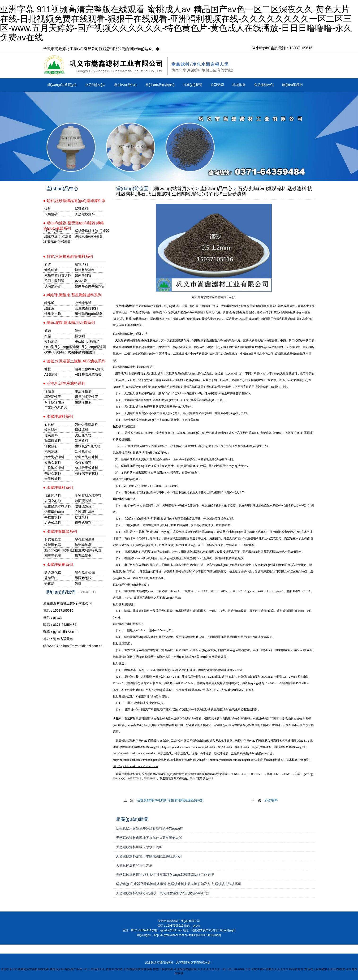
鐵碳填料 (82, 430)
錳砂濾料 (51, 430)
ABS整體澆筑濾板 (88, 374)
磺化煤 (49, 583)
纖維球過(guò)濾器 (58, 236)
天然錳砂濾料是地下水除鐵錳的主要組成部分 (149, 856)
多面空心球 (53, 501)
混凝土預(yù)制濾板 (89, 369)
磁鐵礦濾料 (53, 441)
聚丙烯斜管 (83, 275)
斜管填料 (271, 800)
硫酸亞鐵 (51, 578)
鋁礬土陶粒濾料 (86, 457)
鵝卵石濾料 (53, 473)
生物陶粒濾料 (54, 468)
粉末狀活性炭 (54, 402)
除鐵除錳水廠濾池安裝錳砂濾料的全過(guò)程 (150, 829)
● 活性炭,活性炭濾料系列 (64, 383)
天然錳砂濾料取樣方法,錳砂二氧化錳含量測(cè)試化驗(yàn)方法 (163, 893)
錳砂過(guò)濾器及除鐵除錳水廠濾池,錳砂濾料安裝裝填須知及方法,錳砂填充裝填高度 (179, 884)
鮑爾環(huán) (54, 512)
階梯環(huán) (85, 506)
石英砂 (49, 424)
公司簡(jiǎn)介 (95, 85)
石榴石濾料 (83, 462)
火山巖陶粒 (83, 435)
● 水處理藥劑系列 (58, 565)
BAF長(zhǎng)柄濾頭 (89, 347)
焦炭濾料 (51, 435)
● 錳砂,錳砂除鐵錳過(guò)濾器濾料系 (74, 201)
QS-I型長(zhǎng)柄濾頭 (59, 347)
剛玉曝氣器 (53, 556)
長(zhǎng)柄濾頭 (87, 341)
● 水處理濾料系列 (58, 416)
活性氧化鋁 (83, 451)
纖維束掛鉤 (53, 314)
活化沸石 (51, 446)
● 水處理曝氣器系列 (60, 531)
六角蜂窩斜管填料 (58, 275)
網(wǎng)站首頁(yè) (62, 85)
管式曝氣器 (53, 539)
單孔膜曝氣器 (85, 539)
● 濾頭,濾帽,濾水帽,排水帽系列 (69, 323)
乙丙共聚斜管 (54, 281)
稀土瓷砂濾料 (54, 457)
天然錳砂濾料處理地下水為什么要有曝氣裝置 (149, 838)
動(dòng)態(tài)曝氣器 (59, 550)
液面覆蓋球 (83, 501)
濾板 (48, 369)
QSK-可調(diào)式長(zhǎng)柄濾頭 (59, 352)
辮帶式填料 (83, 523)
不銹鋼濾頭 (83, 352)
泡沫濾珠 (51, 451)
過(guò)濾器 (53, 231)
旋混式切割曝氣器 (88, 550)
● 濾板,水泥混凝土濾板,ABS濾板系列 (74, 361)
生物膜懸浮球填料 (88, 495)
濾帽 (78, 331)
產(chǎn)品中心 (125, 85)
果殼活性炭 (83, 391)
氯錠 (78, 583)
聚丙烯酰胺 (83, 578)
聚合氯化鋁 (53, 572)
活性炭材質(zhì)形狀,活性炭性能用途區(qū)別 (170, 800)
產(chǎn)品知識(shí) (160, 85)
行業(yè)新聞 (193, 85)
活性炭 (49, 391)
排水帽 (80, 336)
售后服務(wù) (264, 85)
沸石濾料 (82, 441)
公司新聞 (217, 85)
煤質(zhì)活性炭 (86, 397)
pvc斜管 (81, 281)
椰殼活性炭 (53, 397)
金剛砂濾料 (53, 479)
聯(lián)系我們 (292, 85)
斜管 (48, 264)
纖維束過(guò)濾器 (89, 236)
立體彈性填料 (85, 512)
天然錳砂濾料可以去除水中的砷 (139, 847)
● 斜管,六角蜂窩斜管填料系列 (68, 256)
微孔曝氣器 (83, 556)
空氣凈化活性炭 (56, 408)
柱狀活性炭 (83, 402)
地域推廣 (239, 85)
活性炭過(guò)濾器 (57, 241)
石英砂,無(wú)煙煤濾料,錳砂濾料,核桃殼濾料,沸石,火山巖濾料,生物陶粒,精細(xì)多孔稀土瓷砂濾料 (214, 191)
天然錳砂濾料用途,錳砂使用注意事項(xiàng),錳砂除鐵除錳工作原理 (165, 875)
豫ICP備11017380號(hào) (205, 935)
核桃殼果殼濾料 (86, 468)
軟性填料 (82, 517)
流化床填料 (53, 495)
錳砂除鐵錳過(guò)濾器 (89, 231)
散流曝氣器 (83, 545)
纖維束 (49, 308)
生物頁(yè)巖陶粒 (88, 446)
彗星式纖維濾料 (86, 308)
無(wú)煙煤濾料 (86, 424)
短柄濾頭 (51, 341)
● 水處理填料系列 (58, 488)
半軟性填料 (53, 517)
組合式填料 (53, 523)
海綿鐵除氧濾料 (86, 473)
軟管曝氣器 (53, 545)
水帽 (48, 336)
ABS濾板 (51, 374)
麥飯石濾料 (53, 462)
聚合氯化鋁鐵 (85, 572)
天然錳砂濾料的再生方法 (134, 865)
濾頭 (48, 331)
